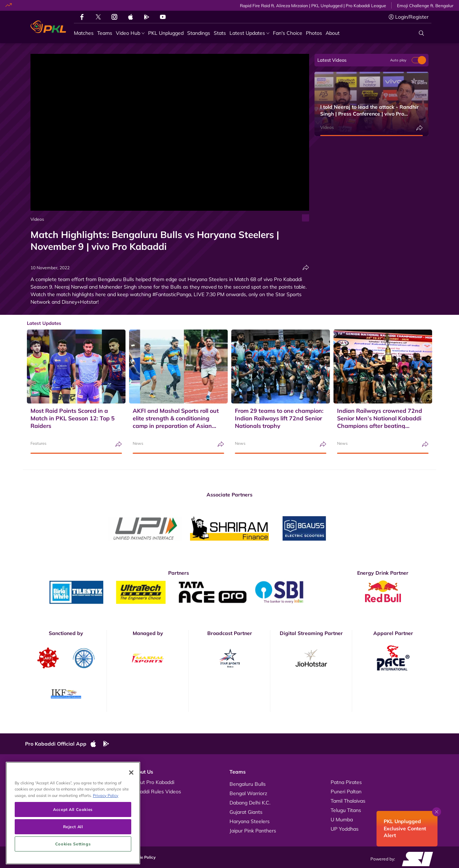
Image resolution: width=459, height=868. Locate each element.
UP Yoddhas (345, 829)
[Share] (306, 268)
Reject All (73, 824)
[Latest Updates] (249, 33)
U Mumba (342, 820)
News (138, 443)
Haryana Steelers (250, 821)
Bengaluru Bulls (248, 784)
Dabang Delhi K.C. (250, 803)
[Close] (131, 770)
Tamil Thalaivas (348, 801)
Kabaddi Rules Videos (156, 792)
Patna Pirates (346, 782)
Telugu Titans (346, 810)
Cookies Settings (73, 842)
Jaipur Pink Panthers (253, 831)
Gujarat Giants (246, 812)
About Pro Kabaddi (153, 782)
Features (38, 443)
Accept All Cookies (73, 807)
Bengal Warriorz (248, 793)
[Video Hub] (130, 33)
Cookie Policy (143, 857)
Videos (37, 219)
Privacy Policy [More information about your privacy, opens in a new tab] (106, 793)
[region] (73, 811)
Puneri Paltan (346, 792)
